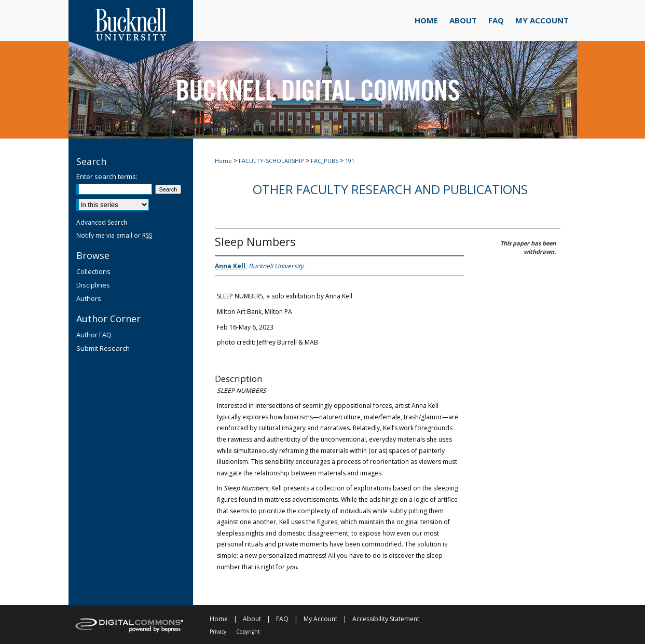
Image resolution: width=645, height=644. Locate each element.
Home (223, 161)
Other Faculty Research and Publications (390, 189)
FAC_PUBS (325, 161)
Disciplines (93, 285)
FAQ (282, 619)
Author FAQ (94, 335)
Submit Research (103, 348)
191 (350, 161)
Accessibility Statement (386, 619)
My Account (320, 619)
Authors (89, 298)
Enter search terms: (107, 176)
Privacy (218, 632)
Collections (93, 271)
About (252, 619)
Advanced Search (102, 222)
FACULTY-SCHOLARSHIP (271, 161)
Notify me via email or (114, 235)
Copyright (248, 632)
